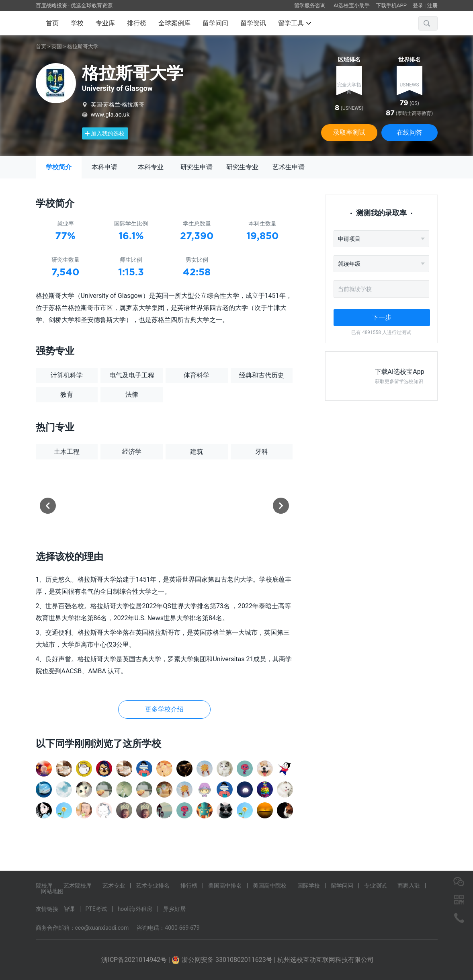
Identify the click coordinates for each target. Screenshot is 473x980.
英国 (57, 46)
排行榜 (137, 23)
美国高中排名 (225, 886)
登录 (418, 5)
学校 (77, 23)
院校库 (44, 886)
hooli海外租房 (135, 909)
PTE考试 (96, 909)
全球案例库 (174, 23)
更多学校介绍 (164, 709)
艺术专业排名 (153, 886)
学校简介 (59, 167)
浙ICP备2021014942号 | (136, 960)
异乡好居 (174, 909)
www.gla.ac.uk (110, 115)
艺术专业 (114, 886)
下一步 (382, 317)
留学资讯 (253, 23)
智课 (69, 909)
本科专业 (151, 167)
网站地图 (52, 891)
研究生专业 (242, 167)
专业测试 (375, 886)
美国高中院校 (270, 886)
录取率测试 (349, 132)
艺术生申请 (289, 167)
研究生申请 (197, 167)
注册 (432, 5)
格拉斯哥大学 (83, 46)
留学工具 (295, 23)
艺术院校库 (78, 886)
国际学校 (309, 886)
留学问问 (215, 23)
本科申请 (104, 167)
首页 (52, 23)
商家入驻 (409, 886)
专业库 (105, 23)
